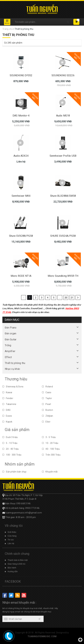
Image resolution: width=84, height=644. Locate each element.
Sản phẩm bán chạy (14, 472)
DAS (6, 410)
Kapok (7, 422)
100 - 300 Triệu (12, 455)
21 (72, 298)
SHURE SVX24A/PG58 (63, 236)
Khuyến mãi (50, 472)
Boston (47, 410)
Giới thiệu (12, 532)
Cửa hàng (12, 536)
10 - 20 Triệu (50, 443)
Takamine (9, 404)
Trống (8, 345)
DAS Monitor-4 (21, 116)
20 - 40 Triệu (11, 449)
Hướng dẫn (13, 572)
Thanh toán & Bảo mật (18, 560)
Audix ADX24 (21, 156)
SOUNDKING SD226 (63, 75)
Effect (8, 357)
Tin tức (11, 540)
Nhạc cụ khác (12, 369)
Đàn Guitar (11, 339)
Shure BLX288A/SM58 (63, 196)
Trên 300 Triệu (51, 455)
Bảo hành (12, 568)
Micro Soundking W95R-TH (63, 276)
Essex (7, 416)
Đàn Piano (11, 328)
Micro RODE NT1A (21, 276)
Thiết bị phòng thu (15, 363)
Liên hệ (11, 544)
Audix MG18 (63, 116)
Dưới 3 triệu (10, 437)
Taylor (47, 398)
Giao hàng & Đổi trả (16, 564)
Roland (47, 387)
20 (66, 298)
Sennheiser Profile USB (63, 156)
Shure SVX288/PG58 (21, 236)
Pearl (47, 404)
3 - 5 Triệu (49, 437)
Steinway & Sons (13, 387)
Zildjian (47, 416)
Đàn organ (10, 333)
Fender (8, 398)
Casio (47, 392)
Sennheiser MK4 (21, 196)
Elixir (46, 422)
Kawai (7, 392)
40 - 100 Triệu (51, 449)
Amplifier (10, 351)
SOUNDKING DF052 (21, 75)
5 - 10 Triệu (10, 443)
